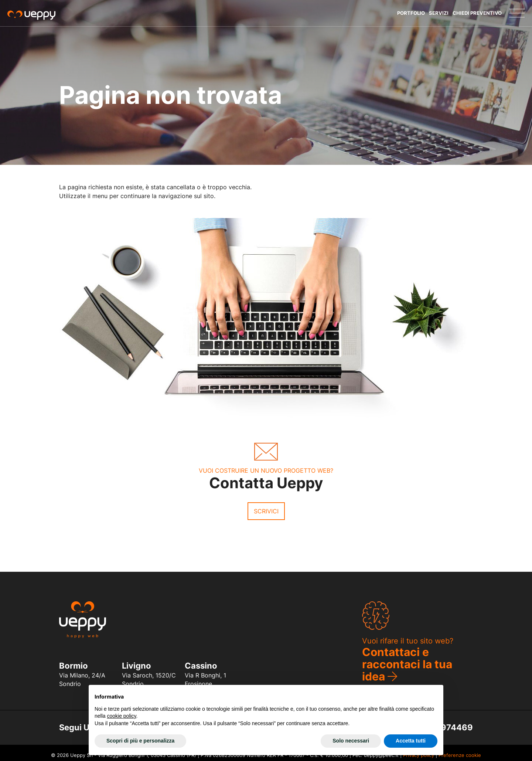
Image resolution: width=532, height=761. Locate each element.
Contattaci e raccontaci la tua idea (407, 664)
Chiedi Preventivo (477, 13)
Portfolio (411, 13)
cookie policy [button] (121, 716)
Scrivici (266, 511)
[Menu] (517, 13)
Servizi (439, 13)
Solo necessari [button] (351, 741)
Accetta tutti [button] (411, 741)
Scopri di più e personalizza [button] (140, 741)
